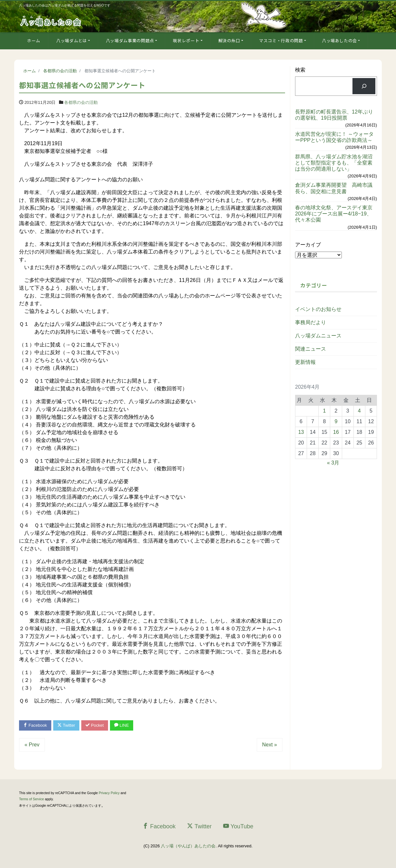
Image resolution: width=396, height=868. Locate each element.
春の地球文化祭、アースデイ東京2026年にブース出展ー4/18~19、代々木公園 (334, 214)
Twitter (66, 725)
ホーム (34, 40)
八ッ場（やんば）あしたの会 (188, 846)
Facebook (35, 725)
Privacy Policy (109, 793)
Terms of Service (31, 799)
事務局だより (311, 322)
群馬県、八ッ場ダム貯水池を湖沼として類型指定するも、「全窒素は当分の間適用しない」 (334, 163)
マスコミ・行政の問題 (281, 40)
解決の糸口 (229, 40)
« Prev (32, 745)
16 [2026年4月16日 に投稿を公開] (336, 432)
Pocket (95, 725)
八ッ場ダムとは (72, 40)
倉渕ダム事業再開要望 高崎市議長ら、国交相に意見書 (334, 188)
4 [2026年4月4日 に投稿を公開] (359, 411)
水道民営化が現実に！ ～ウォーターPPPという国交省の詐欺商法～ (334, 137)
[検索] (364, 86)
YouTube (238, 826)
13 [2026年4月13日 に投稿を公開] (301, 432)
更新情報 (305, 362)
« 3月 (333, 463)
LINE (122, 725)
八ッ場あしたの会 (339, 40)
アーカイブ (308, 245)
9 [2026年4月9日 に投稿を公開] (336, 421)
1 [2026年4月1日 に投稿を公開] (324, 411)
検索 (300, 70)
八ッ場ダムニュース (318, 336)
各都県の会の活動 (81, 102)
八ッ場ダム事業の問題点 (130, 40)
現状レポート (186, 40)
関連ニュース (311, 349)
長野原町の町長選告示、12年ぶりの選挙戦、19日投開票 (334, 115)
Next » (270, 745)
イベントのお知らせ (318, 309)
